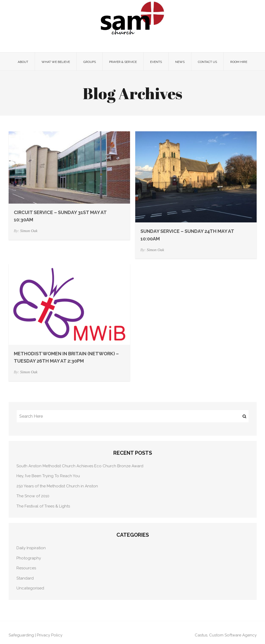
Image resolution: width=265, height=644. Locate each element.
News (180, 62)
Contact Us (207, 62)
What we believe (56, 62)
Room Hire (239, 62)
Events (156, 62)
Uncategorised (30, 588)
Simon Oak (29, 231)
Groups (90, 62)
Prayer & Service (123, 62)
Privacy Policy (50, 635)
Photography (29, 558)
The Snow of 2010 (33, 496)
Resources (26, 568)
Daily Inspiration (31, 548)
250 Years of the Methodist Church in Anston (57, 486)
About (23, 62)
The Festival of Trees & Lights (43, 506)
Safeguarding (21, 635)
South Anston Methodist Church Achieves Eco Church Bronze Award (80, 466)
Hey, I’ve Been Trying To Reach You (48, 476)
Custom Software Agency (233, 635)
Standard (25, 578)
